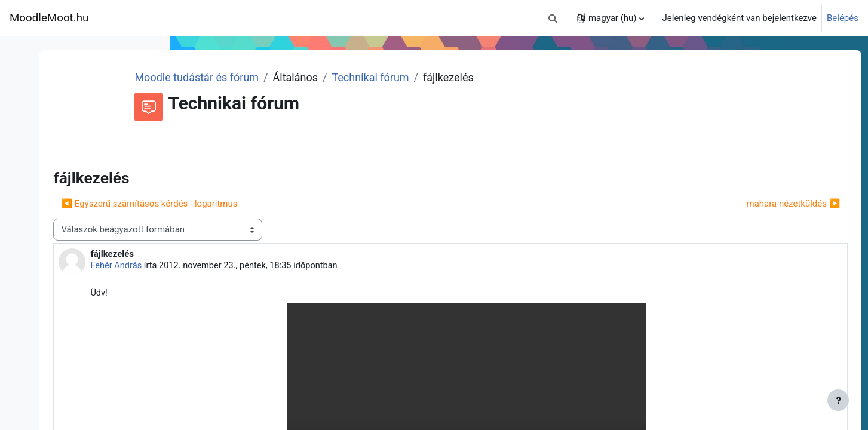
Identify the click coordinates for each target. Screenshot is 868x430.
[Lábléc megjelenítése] (838, 400)
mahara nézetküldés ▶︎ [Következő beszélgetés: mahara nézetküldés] (771, 204)
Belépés (843, 18)
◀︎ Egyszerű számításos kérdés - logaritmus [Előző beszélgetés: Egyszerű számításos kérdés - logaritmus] (289, 204)
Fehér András (257, 266)
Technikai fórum (494, 77)
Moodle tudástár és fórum (321, 77)
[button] (553, 18)
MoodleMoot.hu (49, 18)
